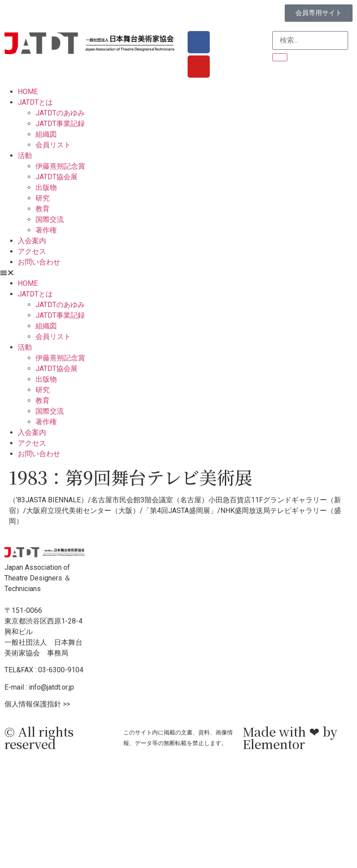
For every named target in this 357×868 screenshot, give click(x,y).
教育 (43, 209)
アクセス (32, 251)
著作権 (46, 230)
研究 (43, 198)
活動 (25, 156)
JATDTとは (35, 102)
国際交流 (50, 219)
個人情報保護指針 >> (37, 704)
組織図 (46, 134)
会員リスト (53, 145)
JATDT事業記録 (60, 124)
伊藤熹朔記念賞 (60, 166)
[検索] (280, 57)
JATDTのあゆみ (60, 113)
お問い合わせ (39, 262)
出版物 (46, 187)
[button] (178, 273)
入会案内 (32, 241)
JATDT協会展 (57, 177)
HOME (28, 92)
